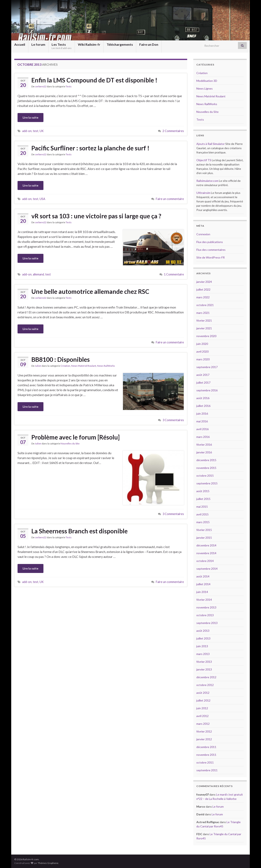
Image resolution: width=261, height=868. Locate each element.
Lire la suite (30, 117)
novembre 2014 (206, 553)
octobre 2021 (205, 305)
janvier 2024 (204, 282)
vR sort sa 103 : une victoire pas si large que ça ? (96, 216)
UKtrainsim (203, 193)
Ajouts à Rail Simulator (211, 144)
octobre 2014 (205, 561)
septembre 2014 (207, 569)
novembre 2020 (206, 336)
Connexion (203, 234)
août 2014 (203, 576)
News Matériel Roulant (84, 366)
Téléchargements (120, 44)
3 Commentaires (173, 420)
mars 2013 (203, 654)
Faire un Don (149, 44)
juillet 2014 (203, 584)
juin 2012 (202, 708)
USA (42, 199)
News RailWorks (106, 366)
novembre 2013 (206, 607)
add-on (27, 131)
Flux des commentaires (211, 250)
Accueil (20, 44)
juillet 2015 (203, 499)
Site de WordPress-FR (211, 257)
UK (42, 131)
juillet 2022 (203, 289)
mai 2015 (202, 507)
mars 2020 (203, 359)
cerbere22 (41, 86)
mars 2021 (203, 313)
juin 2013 (202, 646)
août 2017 (203, 375)
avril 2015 (202, 514)
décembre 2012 (206, 677)
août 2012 (203, 693)
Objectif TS (204, 160)
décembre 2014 (206, 545)
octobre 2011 (205, 762)
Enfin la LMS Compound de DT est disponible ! (94, 80)
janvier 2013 (204, 669)
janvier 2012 (204, 739)
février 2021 (204, 320)
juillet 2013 (203, 638)
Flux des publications (210, 242)
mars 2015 (203, 522)
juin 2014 (202, 592)
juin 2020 (202, 344)
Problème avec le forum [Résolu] (76, 437)
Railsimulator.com (207, 181)
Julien (38, 366)
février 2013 (204, 662)
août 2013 (203, 631)
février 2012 (204, 731)
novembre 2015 (206, 468)
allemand (38, 274)
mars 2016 (203, 437)
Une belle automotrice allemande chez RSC (90, 291)
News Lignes (205, 88)
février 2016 (204, 445)
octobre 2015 (205, 476)
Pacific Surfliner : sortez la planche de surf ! (90, 148)
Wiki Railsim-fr (89, 44)
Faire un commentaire (170, 199)
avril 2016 (202, 429)
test (36, 131)
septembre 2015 (207, 483)
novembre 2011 (206, 755)
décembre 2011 (206, 747)
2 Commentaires (173, 131)
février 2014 (204, 600)
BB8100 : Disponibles (61, 359)
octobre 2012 (205, 685)
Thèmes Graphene (48, 863)
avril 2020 (202, 351)
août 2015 (203, 491)
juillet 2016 (203, 406)
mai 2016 (202, 421)
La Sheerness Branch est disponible (80, 531)
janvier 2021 (204, 328)
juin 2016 (202, 413)
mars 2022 (203, 297)
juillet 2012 (203, 700)
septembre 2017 (207, 367)
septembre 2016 (207, 390)
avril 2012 (202, 716)
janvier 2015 (204, 538)
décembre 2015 (206, 460)
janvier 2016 (204, 452)
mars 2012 (203, 724)
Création (65, 366)
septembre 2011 (207, 770)
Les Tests (62, 46)
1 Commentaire (174, 274)
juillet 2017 (203, 382)
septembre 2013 (207, 623)
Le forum (38, 44)
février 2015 (204, 530)
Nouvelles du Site (70, 443)
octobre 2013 (205, 615)
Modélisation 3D (207, 81)
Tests (69, 86)
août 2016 (203, 398)
